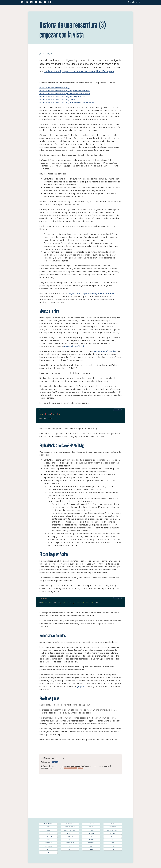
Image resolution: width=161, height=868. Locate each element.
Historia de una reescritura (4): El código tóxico (62, 96)
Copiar (80, 768)
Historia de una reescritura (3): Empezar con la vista (65, 94)
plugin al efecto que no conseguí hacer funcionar (91, 293)
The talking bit (134, 2)
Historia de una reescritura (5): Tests (57, 99)
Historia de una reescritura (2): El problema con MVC (65, 91)
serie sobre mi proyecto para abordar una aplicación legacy (79, 71)
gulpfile (81, 686)
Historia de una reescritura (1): (54, 88)
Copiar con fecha (70, 768)
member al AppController (104, 351)
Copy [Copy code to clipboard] (118, 410)
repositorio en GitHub (74, 346)
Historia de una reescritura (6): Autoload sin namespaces (67, 102)
